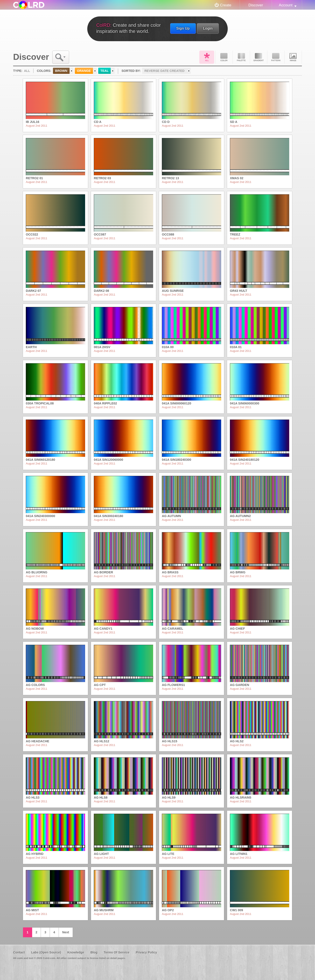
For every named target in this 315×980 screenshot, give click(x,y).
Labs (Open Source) (46, 952)
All (207, 57)
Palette (241, 57)
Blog (94, 952)
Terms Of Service (116, 952)
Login (208, 28)
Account (286, 5)
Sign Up (183, 28)
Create (226, 5)
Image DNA (293, 57)
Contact (19, 952)
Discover (256, 5)
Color (224, 57)
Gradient (259, 57)
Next (66, 932)
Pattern (276, 57)
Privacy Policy (146, 952)
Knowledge (76, 952)
